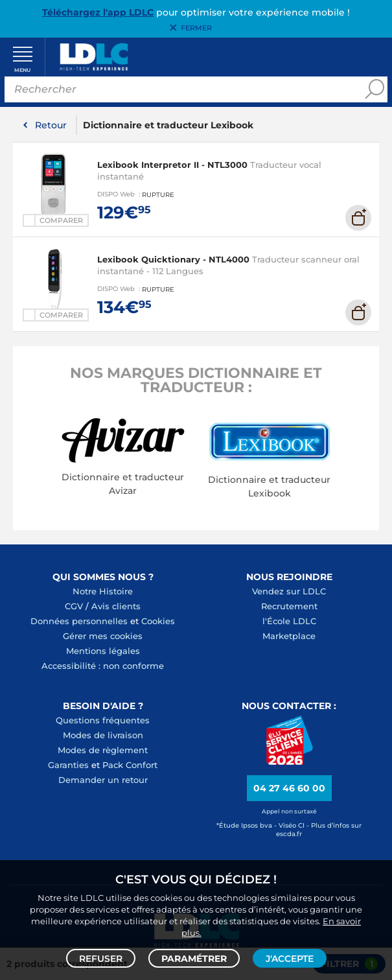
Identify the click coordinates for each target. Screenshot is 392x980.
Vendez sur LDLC (289, 592)
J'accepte (290, 958)
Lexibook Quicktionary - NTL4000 (173, 261)
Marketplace (289, 636)
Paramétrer (194, 958)
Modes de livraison (103, 736)
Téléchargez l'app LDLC (98, 12)
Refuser (101, 958)
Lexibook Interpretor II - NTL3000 (172, 166)
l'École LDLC (289, 622)
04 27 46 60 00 (289, 789)
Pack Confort (130, 765)
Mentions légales (103, 651)
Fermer (196, 28)
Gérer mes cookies (103, 636)
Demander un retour (103, 780)
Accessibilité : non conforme (103, 666)
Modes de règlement (103, 751)
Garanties (68, 765)
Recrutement (289, 607)
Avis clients (116, 607)
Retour (51, 126)
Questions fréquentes (103, 721)
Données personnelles (79, 622)
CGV (74, 607)
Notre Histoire (103, 592)
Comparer (61, 221)
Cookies (158, 622)
